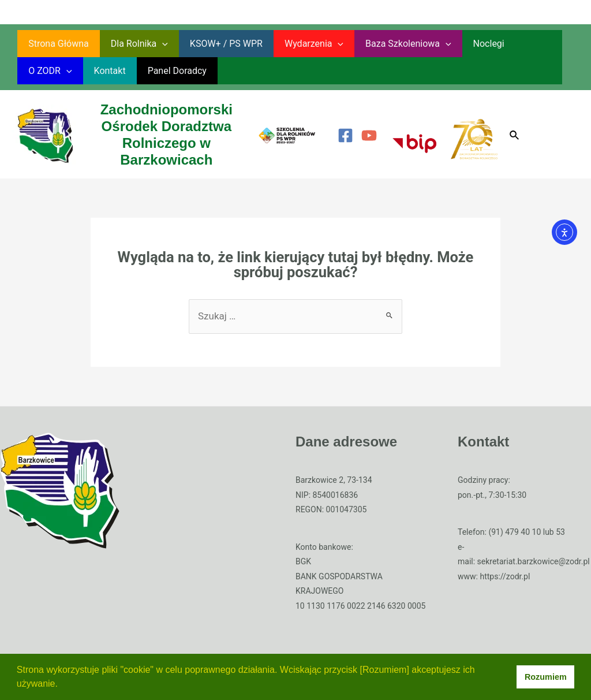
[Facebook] (345, 135)
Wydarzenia (302, 44)
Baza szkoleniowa (393, 44)
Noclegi (470, 44)
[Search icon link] (515, 135)
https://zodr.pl (505, 576)
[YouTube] (369, 135)
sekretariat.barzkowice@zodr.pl (534, 561)
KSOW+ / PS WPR (218, 44)
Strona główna (57, 44)
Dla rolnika (134, 44)
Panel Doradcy (106, 71)
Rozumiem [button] (546, 677)
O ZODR (525, 44)
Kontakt (42, 71)
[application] (157, 44)
